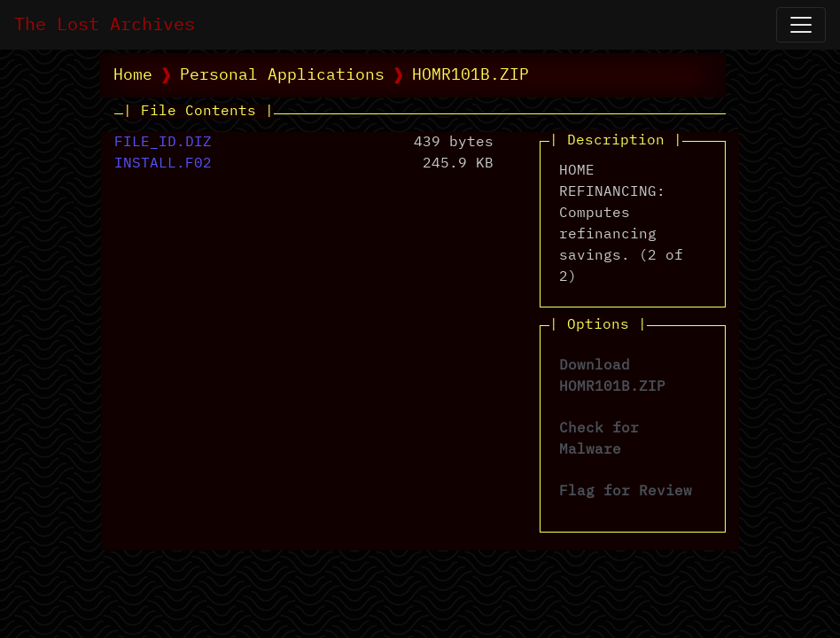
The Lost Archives (105, 25)
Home (133, 75)
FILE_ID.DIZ (163, 143)
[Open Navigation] (801, 25)
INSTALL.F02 (163, 164)
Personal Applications (282, 75)
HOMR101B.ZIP (471, 75)
